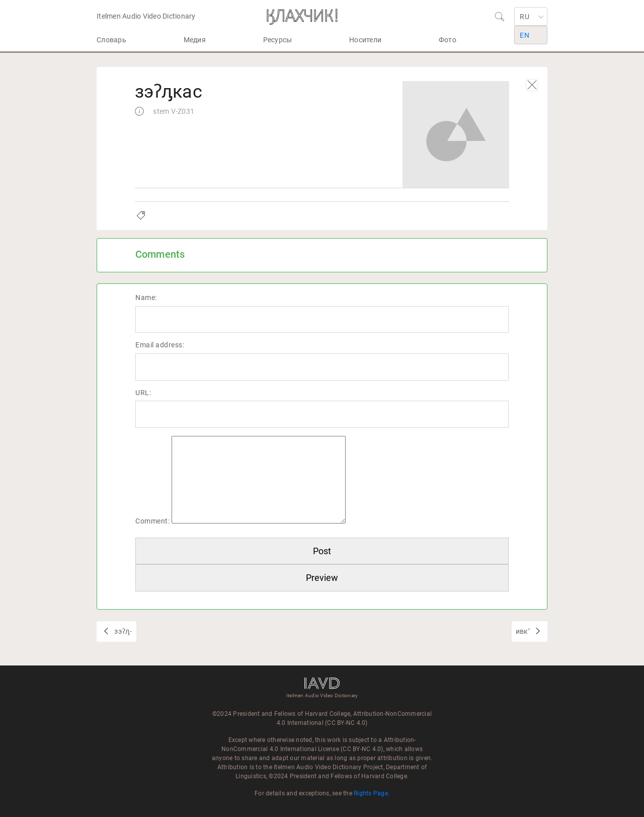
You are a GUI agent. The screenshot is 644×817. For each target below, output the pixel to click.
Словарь (111, 40)
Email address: (160, 345)
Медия (195, 40)
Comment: (152, 521)
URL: (143, 393)
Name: (146, 298)
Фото (448, 40)
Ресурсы (278, 40)
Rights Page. (372, 793)
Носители (365, 40)
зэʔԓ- (123, 631)
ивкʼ (524, 631)
